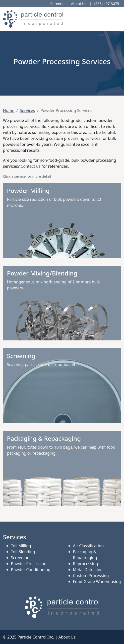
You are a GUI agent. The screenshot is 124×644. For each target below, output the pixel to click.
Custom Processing (91, 576)
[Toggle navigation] (114, 19)
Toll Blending (23, 552)
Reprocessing (86, 564)
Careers (57, 4)
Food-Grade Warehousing (97, 582)
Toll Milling (21, 546)
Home (9, 110)
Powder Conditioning (31, 570)
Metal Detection (88, 570)
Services (27, 110)
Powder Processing (29, 564)
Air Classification (88, 546)
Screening (20, 558)
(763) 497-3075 (107, 4)
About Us (79, 4)
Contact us (31, 166)
